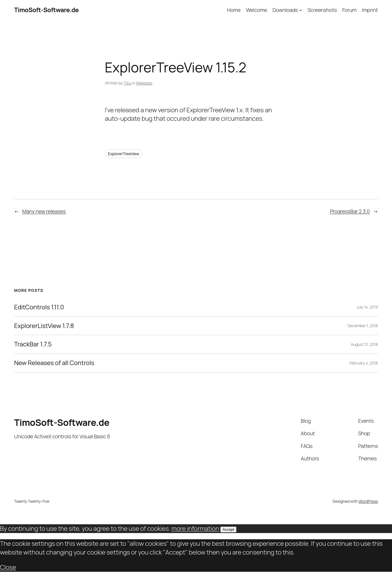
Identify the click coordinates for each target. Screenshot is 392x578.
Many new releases (44, 211)
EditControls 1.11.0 (39, 307)
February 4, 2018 (364, 363)
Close (8, 567)
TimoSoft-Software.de (46, 10)
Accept (228, 530)
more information (195, 529)
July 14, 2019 (367, 307)
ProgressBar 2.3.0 (350, 211)
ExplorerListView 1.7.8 (44, 326)
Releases (144, 83)
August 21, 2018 (364, 344)
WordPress (368, 501)
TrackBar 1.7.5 (33, 344)
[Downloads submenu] (301, 10)
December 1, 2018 (363, 326)
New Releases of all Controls (54, 363)
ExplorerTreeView (124, 154)
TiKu (128, 83)
